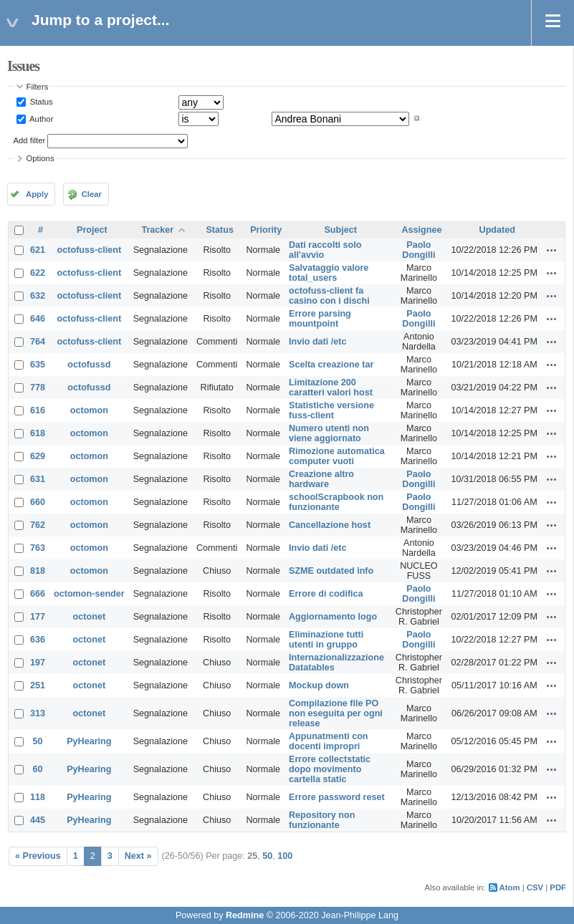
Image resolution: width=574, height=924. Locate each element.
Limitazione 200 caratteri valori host (331, 388)
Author (41, 118)
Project (92, 230)
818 (38, 571)
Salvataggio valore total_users (329, 273)
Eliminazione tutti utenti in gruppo (326, 640)
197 (38, 663)
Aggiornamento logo (333, 617)
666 (38, 594)
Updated (497, 230)
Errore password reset (337, 797)
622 (38, 273)
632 (38, 296)
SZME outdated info (331, 571)
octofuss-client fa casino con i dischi (329, 296)
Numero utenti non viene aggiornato (329, 433)
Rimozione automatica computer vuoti (337, 456)
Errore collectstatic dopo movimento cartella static (330, 769)
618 (38, 433)
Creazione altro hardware (321, 479)
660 (38, 502)
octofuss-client (90, 250)
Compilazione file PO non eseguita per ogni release (336, 713)
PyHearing (89, 741)
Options (40, 158)
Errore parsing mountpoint (320, 319)
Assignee (421, 230)
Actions (552, 250)
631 (38, 479)
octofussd (89, 365)
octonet (89, 617)
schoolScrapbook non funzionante (336, 502)
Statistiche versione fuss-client (331, 410)
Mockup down (319, 685)
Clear (92, 194)
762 (38, 525)
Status (40, 102)
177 (38, 617)
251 (38, 685)
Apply (37, 194)
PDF (558, 887)
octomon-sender (89, 594)
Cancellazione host (330, 525)
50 (38, 741)
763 (38, 548)
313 (38, 713)
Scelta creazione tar (331, 365)
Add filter (30, 140)
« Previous (38, 856)
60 (38, 769)
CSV (535, 887)
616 (38, 410)
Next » (138, 856)
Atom (510, 887)
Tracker (157, 230)
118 (38, 797)
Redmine (245, 915)
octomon (89, 410)
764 (38, 342)
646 (38, 319)
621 (38, 250)
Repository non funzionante (322, 820)
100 (285, 856)
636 (38, 640)
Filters (38, 87)
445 (38, 820)
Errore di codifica (326, 594)
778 (38, 388)
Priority (266, 230)
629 (38, 456)
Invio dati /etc (317, 342)
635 (38, 365)
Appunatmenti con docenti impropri (329, 741)
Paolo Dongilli (418, 250)
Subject (340, 230)
